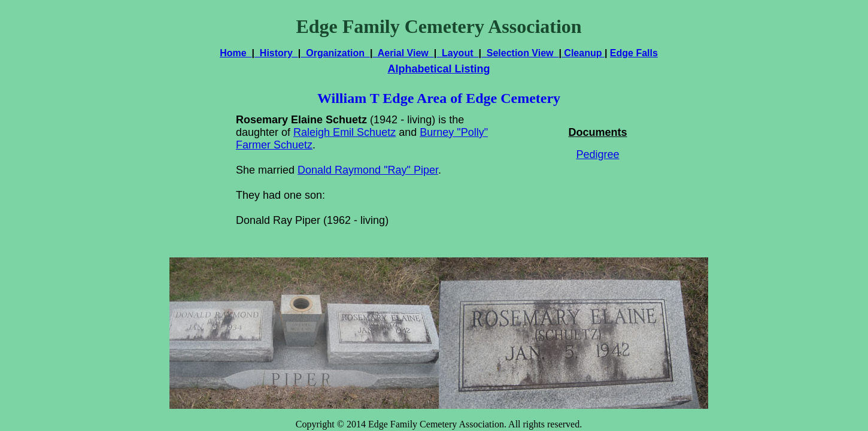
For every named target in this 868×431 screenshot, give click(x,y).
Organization (335, 53)
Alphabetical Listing (438, 69)
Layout (457, 53)
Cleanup (583, 53)
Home (236, 53)
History (276, 53)
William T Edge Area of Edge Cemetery (439, 98)
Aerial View (403, 53)
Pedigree (597, 154)
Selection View (520, 53)
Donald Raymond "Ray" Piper (368, 170)
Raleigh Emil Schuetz (345, 132)
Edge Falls (634, 53)
